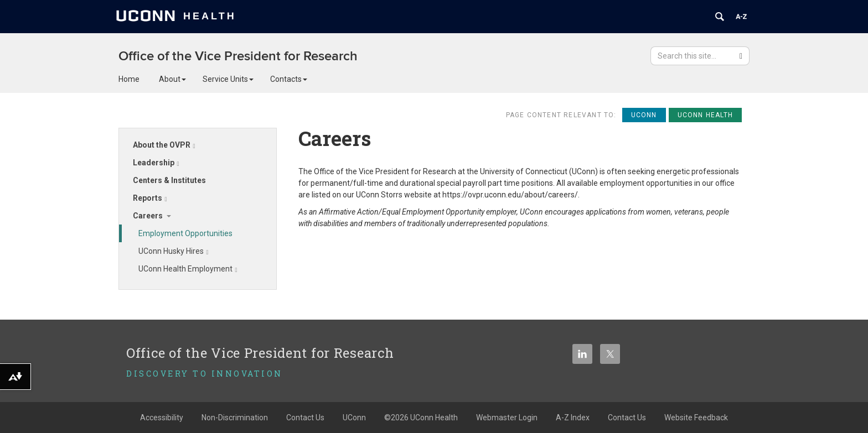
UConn (354, 418)
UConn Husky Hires (174, 251)
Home (129, 79)
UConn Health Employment (188, 269)
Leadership (156, 163)
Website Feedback (696, 418)
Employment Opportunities (185, 233)
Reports (150, 198)
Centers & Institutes (169, 180)
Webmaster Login (507, 418)
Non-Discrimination (235, 418)
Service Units (228, 79)
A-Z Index (573, 418)
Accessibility (162, 418)
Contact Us (305, 418)
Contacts (289, 79)
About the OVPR (164, 145)
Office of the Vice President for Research (238, 56)
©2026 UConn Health (421, 418)
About (172, 79)
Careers (148, 216)
